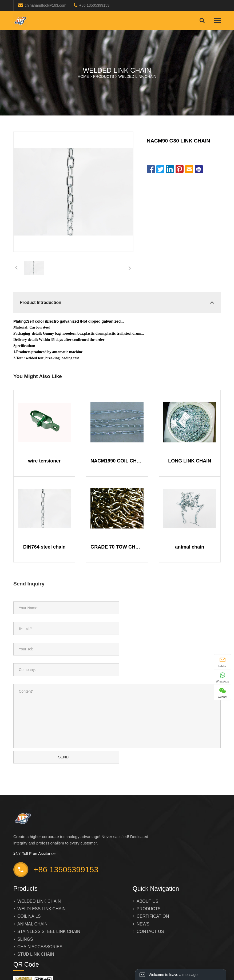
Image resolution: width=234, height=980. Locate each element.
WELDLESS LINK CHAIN (41, 873)
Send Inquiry (29, 584)
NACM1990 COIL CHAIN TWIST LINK (117, 461)
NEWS (143, 888)
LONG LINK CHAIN (190, 461)
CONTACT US (150, 895)
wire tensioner (44, 461)
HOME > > (117, 76)
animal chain (190, 547)
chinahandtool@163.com (45, 5)
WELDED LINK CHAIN (137, 76)
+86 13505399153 (94, 5)
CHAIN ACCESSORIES (40, 911)
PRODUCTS (104, 76)
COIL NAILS (29, 880)
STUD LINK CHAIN (36, 918)
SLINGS (25, 903)
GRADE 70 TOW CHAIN (117, 547)
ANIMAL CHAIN (32, 888)
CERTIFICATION (153, 880)
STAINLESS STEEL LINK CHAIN (49, 895)
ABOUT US (148, 865)
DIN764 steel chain (44, 547)
